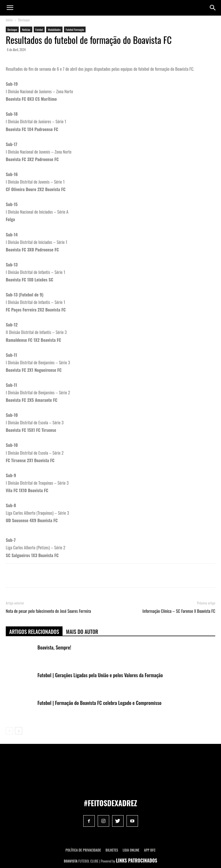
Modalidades (54, 30)
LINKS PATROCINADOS (137, 860)
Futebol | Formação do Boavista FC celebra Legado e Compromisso (99, 703)
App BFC (150, 850)
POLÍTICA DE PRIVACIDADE (83, 850)
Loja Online (131, 850)
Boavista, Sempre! (54, 647)
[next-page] (19, 731)
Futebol (39, 30)
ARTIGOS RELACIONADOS (34, 632)
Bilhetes (112, 850)
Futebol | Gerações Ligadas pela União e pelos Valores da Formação (100, 675)
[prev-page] (9, 731)
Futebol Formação (75, 30)
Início (9, 20)
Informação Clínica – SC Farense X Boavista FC (179, 611)
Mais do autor (82, 632)
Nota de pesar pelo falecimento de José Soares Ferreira (48, 611)
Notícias (26, 30)
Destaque (24, 20)
